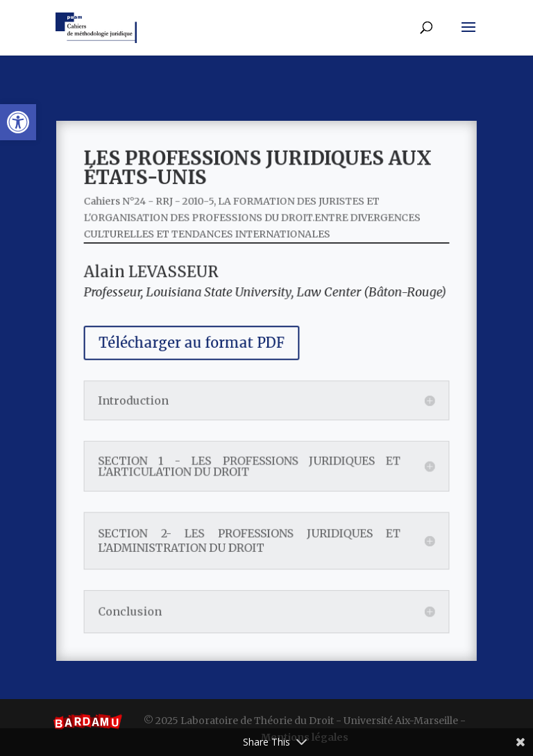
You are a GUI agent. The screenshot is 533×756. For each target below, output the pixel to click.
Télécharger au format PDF (198, 347)
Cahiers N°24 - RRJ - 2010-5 (158, 217)
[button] (18, 122)
